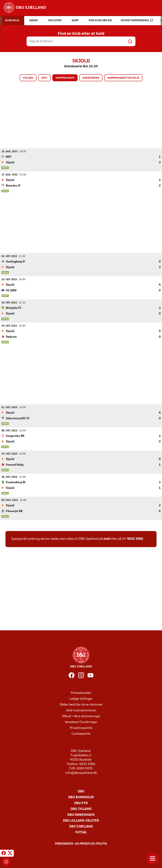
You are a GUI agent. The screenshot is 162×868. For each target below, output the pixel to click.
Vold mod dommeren (81, 710)
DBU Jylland (81, 809)
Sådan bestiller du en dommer (81, 705)
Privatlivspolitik (81, 728)
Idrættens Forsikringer (81, 722)
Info (44, 78)
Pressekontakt (81, 693)
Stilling (28, 78)
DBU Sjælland (81, 826)
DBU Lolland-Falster (81, 821)
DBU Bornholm (81, 797)
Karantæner (91, 78)
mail (107, 539)
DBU (81, 791)
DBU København (81, 815)
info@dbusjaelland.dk (81, 773)
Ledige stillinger (81, 699)
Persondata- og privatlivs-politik (81, 844)
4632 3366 (135, 539)
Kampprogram (65, 78)
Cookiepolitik (81, 734)
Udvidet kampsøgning (137, 20)
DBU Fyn (81, 803)
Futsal (81, 832)
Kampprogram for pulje (123, 78)
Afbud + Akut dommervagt (81, 716)
